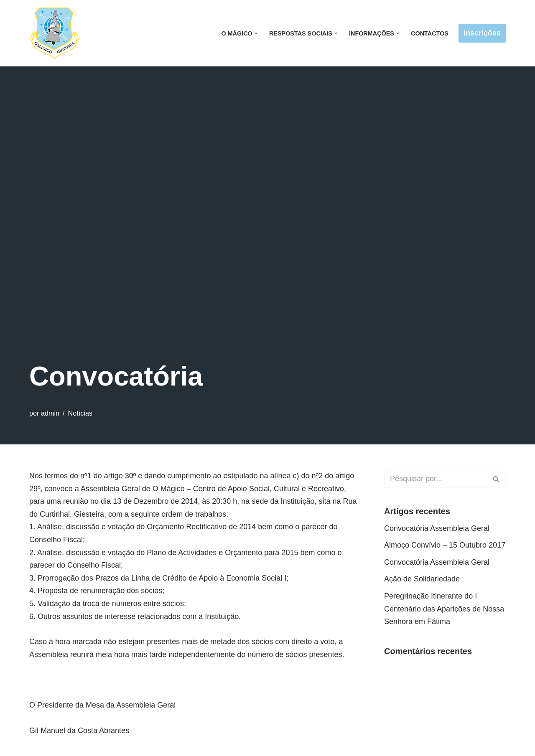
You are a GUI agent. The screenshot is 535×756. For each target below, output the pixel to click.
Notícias (80, 413)
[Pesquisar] (436, 479)
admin (50, 413)
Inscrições (482, 33)
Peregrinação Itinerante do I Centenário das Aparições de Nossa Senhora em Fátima (444, 609)
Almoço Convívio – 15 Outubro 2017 (445, 545)
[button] (256, 33)
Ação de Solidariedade (422, 579)
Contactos (430, 33)
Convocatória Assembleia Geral (437, 528)
